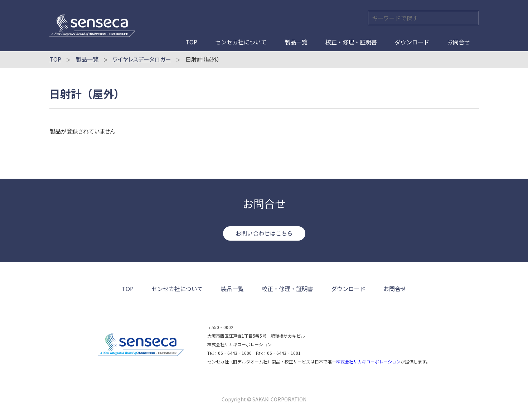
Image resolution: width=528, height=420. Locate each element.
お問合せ (459, 42)
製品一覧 (296, 42)
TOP (191, 42)
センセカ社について (241, 42)
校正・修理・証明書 (351, 42)
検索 (472, 18)
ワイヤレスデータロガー (142, 59)
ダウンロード (412, 42)
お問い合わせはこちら (264, 233)
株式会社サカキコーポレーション (368, 361)
